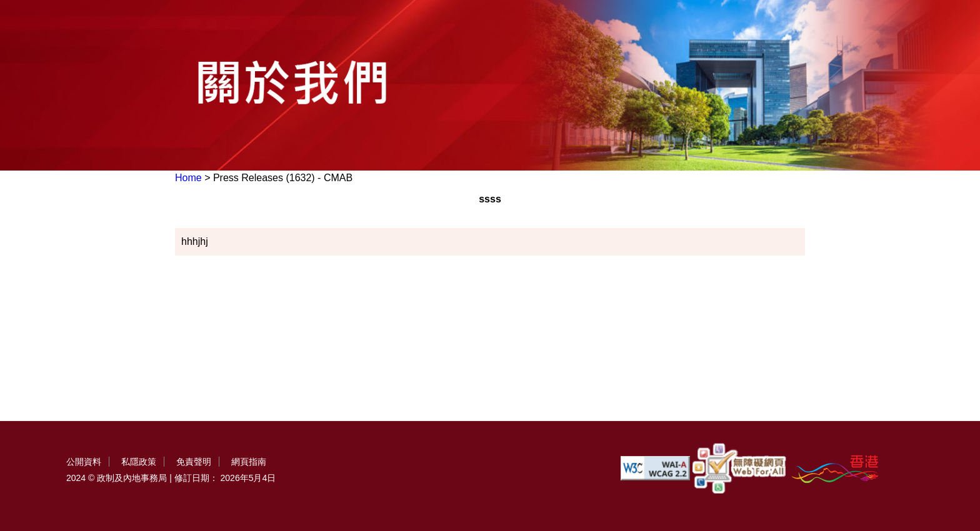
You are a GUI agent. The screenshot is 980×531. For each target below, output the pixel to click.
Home (188, 178)
